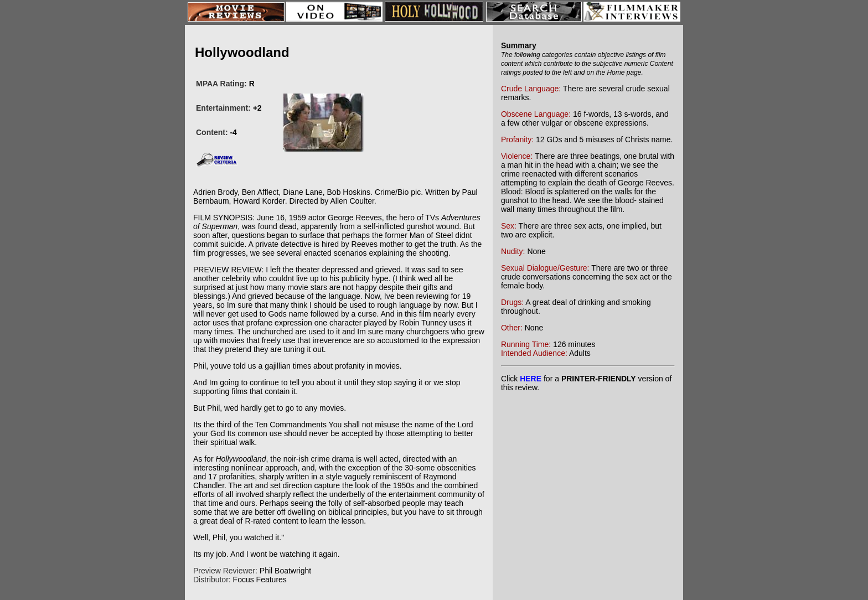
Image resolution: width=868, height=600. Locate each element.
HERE (531, 379)
